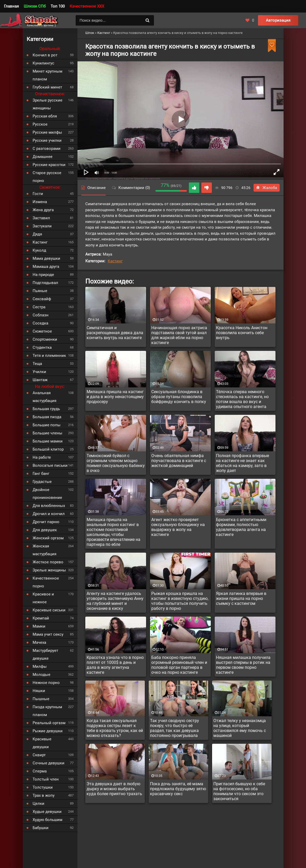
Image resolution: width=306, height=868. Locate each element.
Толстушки (43, 787)
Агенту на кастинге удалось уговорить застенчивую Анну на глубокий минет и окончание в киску (115, 601)
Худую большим (47, 820)
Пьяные (40, 291)
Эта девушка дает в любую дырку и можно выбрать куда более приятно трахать (114, 789)
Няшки (39, 691)
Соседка (40, 323)
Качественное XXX (87, 6)
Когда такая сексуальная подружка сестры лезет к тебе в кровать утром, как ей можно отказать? (115, 728)
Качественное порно (46, 582)
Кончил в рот (45, 55)
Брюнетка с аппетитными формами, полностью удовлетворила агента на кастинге (241, 527)
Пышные (41, 699)
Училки (39, 372)
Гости (38, 194)
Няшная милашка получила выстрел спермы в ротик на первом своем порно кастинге (243, 665)
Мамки (39, 626)
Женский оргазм (48, 538)
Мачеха (39, 642)
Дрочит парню (46, 522)
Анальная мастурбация (44, 397)
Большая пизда (47, 417)
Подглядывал (45, 283)
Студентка (42, 347)
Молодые (41, 675)
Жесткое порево (48, 562)
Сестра (39, 307)
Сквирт (39, 755)
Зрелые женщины (49, 570)
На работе (42, 457)
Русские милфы (47, 132)
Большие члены (47, 433)
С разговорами (47, 149)
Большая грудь (46, 409)
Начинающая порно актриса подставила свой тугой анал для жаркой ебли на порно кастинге (179, 335)
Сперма (40, 771)
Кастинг (115, 261)
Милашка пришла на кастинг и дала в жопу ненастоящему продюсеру (115, 397)
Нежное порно (46, 683)
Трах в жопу (44, 795)
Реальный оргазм (49, 723)
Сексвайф (42, 299)
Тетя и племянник (49, 356)
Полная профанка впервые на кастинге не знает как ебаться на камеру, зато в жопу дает (242, 463)
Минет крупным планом (47, 75)
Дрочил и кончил (49, 514)
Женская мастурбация (44, 550)
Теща (37, 364)
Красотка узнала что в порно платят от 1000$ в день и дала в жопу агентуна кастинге (115, 665)
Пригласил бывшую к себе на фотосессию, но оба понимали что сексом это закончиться (239, 791)
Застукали (42, 226)
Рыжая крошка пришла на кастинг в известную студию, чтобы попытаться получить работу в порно (180, 601)
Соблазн (41, 315)
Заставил (41, 218)
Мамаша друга (46, 267)
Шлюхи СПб (35, 6)
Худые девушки (47, 812)
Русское (40, 124)
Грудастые (42, 482)
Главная (11, 6)
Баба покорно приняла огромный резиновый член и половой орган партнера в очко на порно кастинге (179, 665)
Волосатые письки (50, 465)
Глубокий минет (47, 87)
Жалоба (267, 188)
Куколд (39, 250)
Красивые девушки (42, 743)
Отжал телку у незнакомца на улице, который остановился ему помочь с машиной (240, 728)
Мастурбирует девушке (45, 654)
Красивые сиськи (49, 610)
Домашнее (43, 157)
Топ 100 (58, 6)
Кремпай (41, 618)
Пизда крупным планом (47, 711)
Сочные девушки (49, 763)
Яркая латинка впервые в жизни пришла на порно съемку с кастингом (241, 598)
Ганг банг (41, 474)
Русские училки (47, 140)
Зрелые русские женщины (47, 104)
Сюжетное (42, 331)
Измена (40, 202)
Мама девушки (46, 258)
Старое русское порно (47, 177)
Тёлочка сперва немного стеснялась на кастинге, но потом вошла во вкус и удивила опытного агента (242, 399)
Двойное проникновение (47, 494)
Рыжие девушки (48, 731)
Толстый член (46, 779)
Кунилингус (43, 63)
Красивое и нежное (43, 598)
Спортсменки (45, 339)
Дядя (37, 234)
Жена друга (43, 210)
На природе (43, 275)
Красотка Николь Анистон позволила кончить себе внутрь (242, 333)
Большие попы (47, 425)
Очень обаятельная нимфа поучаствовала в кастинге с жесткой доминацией (179, 461)
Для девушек (45, 530)
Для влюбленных (49, 506)
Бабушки (41, 828)
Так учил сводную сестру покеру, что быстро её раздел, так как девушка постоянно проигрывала (175, 728)
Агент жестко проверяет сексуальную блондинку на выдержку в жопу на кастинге (178, 527)
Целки (38, 804)
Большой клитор (48, 449)
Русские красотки (49, 165)
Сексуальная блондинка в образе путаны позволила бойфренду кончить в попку (179, 397)
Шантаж (40, 380)
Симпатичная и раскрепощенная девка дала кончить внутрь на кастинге (115, 333)
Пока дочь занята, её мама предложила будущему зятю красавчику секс (178, 789)
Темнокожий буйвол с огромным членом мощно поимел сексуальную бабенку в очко (116, 463)
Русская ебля (45, 116)
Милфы (40, 666)
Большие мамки (48, 441)
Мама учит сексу (48, 634)
